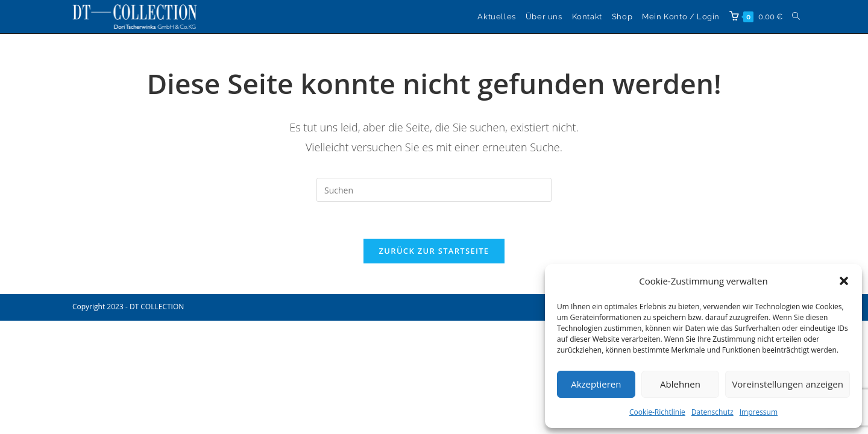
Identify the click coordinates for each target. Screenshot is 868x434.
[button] (844, 281)
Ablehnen (680, 384)
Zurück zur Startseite (434, 251)
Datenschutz (712, 412)
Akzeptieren (596, 384)
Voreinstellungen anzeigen (788, 384)
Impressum (759, 412)
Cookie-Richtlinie (657, 412)
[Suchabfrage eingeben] (434, 190)
